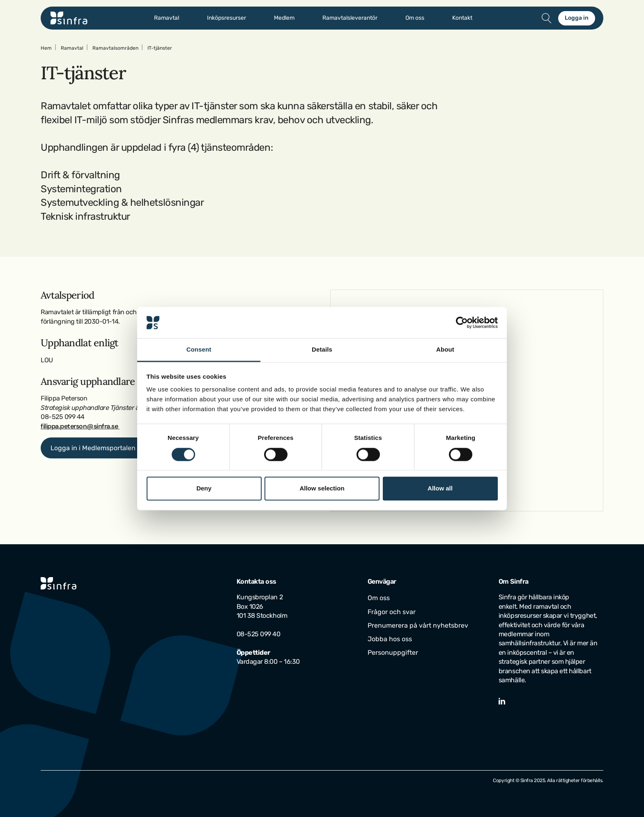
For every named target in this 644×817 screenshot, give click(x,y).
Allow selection (322, 489)
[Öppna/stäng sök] (547, 18)
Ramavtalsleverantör (350, 18)
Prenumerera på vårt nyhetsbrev (418, 625)
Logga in (577, 18)
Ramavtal (167, 18)
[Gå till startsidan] (69, 18)
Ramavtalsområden (115, 48)
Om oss (415, 18)
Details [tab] (322, 350)
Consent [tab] (199, 350)
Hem (46, 48)
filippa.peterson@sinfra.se (79, 426)
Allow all (440, 489)
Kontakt (462, 18)
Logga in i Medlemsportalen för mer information (124, 448)
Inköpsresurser (227, 18)
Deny (204, 489)
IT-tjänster (160, 48)
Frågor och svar (392, 612)
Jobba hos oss (390, 639)
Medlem (284, 18)
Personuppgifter (393, 652)
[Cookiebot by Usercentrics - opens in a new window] (462, 322)
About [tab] (445, 350)
